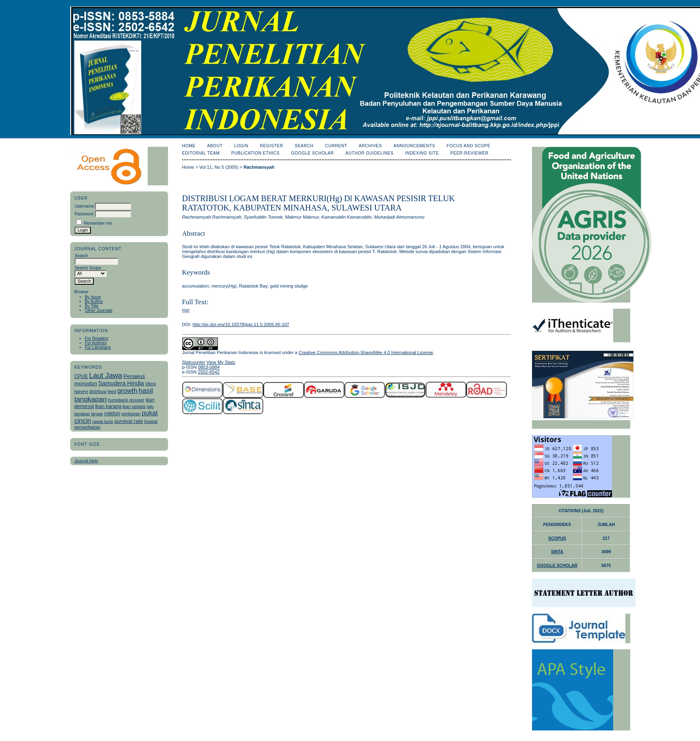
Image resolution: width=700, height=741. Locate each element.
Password (84, 214)
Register (271, 146)
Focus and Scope (469, 146)
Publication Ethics (255, 153)
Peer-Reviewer (470, 153)
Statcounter (194, 362)
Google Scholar (312, 153)
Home (189, 146)
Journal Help (86, 461)
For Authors (96, 343)
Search (304, 146)
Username (84, 206)
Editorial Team (201, 153)
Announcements (415, 146)
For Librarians (98, 347)
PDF (186, 310)
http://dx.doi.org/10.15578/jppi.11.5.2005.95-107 (241, 324)
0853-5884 (209, 367)
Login (241, 146)
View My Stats (221, 362)
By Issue (93, 297)
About (215, 146)
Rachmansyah (259, 167)
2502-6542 (209, 372)
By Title (92, 306)
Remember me (98, 223)
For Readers (97, 338)
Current (336, 146)
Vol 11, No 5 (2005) (219, 167)
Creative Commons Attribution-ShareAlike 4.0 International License (366, 352)
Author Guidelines (369, 153)
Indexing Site (422, 153)
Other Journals (99, 310)
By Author (94, 302)
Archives (370, 146)
